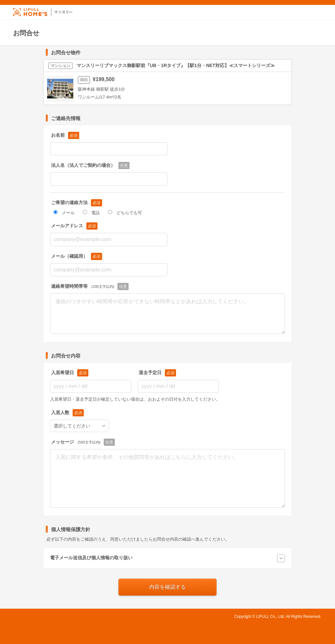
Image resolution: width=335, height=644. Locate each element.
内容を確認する (167, 587)
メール (64, 213)
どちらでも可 (125, 213)
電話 (91, 213)
